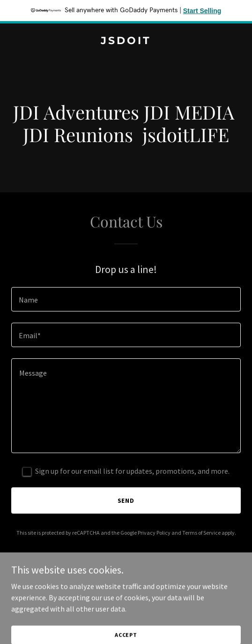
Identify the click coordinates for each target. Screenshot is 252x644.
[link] (126, 41)
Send (126, 500)
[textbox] (126, 299)
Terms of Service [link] (201, 533)
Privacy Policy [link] (154, 533)
